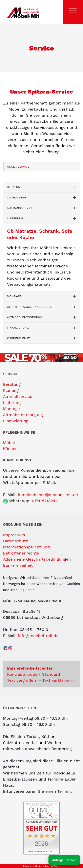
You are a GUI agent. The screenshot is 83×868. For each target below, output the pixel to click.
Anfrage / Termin (64, 860)
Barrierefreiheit (18, 565)
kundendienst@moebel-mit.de (48, 495)
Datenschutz (15, 541)
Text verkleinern (58, 680)
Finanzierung (18, 328)
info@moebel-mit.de (38, 636)
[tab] (41, 187)
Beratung (15, 187)
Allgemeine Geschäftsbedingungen (37, 559)
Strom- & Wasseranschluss (30, 307)
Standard (51, 674)
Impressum (14, 535)
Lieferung (15, 218)
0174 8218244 (45, 501)
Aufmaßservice (20, 208)
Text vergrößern (22, 680)
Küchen (10, 449)
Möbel (9, 443)
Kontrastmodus (22, 674)
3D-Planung (17, 197)
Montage (14, 296)
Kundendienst (18, 338)
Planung (11, 390)
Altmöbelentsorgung (25, 317)
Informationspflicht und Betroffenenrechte (26, 550)
